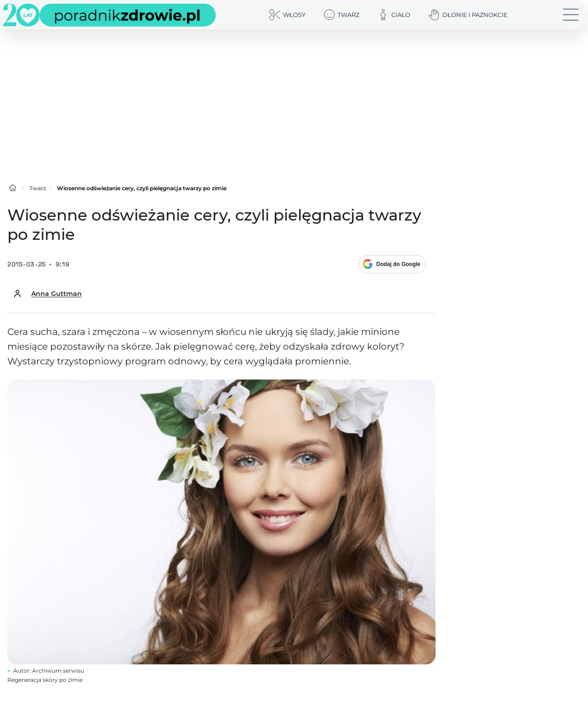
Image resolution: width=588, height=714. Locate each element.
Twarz (38, 188)
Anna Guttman (57, 294)
